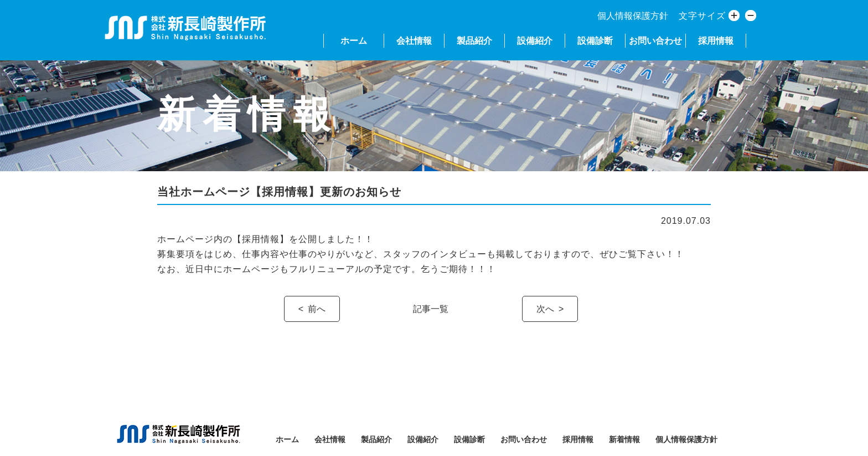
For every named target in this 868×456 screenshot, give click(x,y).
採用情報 (716, 41)
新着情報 (624, 439)
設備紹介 (535, 41)
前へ (317, 309)
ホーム (354, 41)
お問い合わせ (655, 41)
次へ (545, 309)
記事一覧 (431, 309)
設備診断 (595, 41)
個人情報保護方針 (633, 16)
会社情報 (414, 41)
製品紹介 (474, 41)
